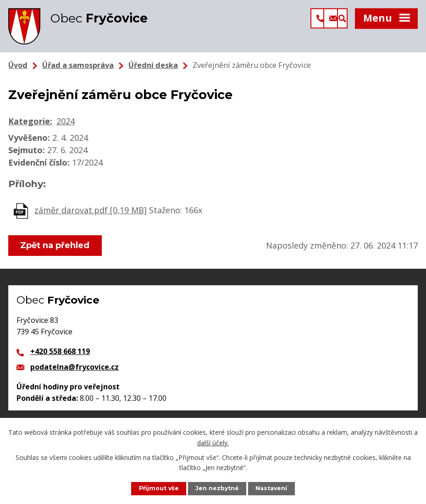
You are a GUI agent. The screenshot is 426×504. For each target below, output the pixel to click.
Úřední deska (153, 66)
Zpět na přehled (55, 247)
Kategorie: (30, 122)
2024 (66, 122)
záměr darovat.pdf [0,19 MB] (91, 211)
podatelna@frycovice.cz (75, 368)
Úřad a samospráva (78, 66)
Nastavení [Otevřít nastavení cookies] (272, 488)
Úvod (18, 66)
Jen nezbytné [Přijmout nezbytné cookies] (217, 488)
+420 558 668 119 (60, 353)
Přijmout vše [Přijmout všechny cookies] (158, 488)
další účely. (213, 442)
